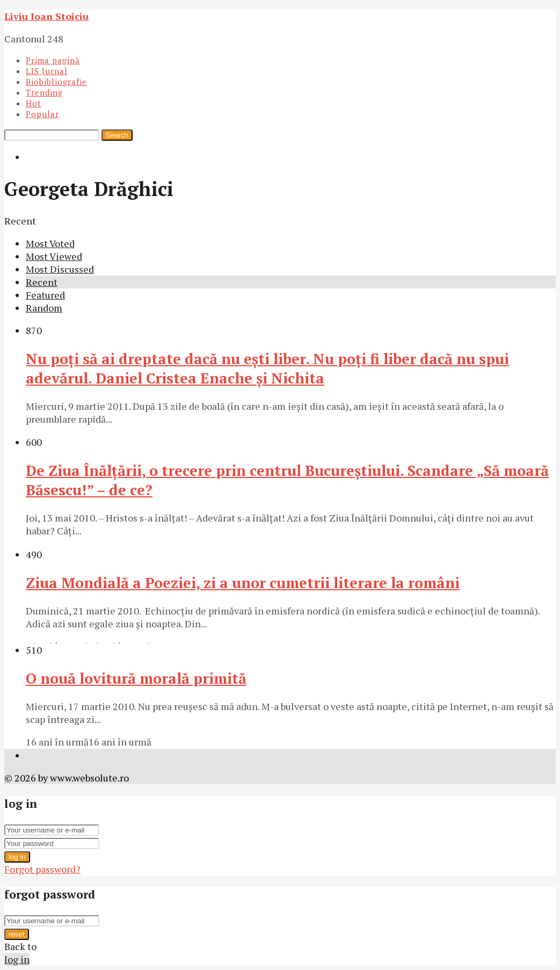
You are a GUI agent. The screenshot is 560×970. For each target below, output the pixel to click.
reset (17, 934)
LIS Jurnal (47, 71)
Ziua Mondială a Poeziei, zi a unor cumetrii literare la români (243, 583)
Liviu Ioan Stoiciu (46, 16)
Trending (44, 92)
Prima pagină (53, 60)
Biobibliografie (56, 82)
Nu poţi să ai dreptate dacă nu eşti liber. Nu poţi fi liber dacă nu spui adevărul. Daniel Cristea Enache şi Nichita (267, 368)
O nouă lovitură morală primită (136, 678)
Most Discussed (60, 269)
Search (117, 135)
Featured (45, 295)
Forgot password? (42, 869)
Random (44, 308)
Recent (42, 282)
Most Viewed (54, 256)
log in (17, 857)
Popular (42, 114)
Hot (34, 103)
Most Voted (50, 243)
